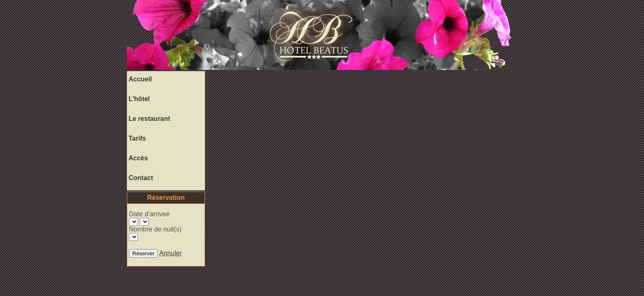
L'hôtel (139, 99)
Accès (138, 158)
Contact (141, 178)
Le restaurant (149, 119)
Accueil (140, 79)
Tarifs (137, 138)
